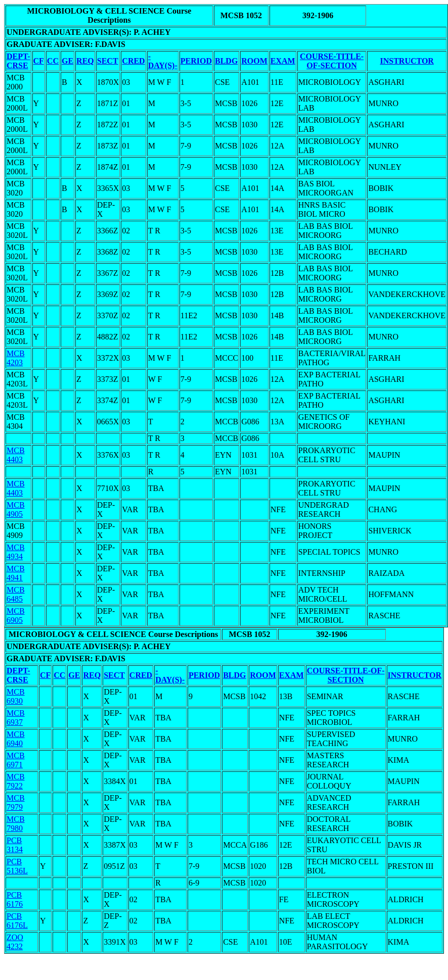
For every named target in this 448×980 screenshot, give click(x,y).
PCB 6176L (17, 921)
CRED (133, 61)
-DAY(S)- (163, 61)
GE (68, 61)
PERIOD (196, 61)
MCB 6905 (16, 616)
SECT (108, 61)
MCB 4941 (16, 573)
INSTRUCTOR (407, 61)
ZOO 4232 (15, 942)
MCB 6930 (16, 696)
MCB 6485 (16, 594)
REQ (85, 61)
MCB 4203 (16, 358)
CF (39, 61)
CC (53, 61)
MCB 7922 (16, 781)
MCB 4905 (16, 509)
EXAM (283, 61)
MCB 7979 (16, 802)
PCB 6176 (15, 899)
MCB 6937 (16, 718)
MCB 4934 (16, 552)
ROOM (254, 61)
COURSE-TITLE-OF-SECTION (332, 61)
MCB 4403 (16, 455)
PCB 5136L (17, 866)
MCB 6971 (16, 760)
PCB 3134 (15, 845)
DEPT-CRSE (18, 61)
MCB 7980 (16, 824)
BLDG (226, 61)
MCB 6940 (16, 739)
